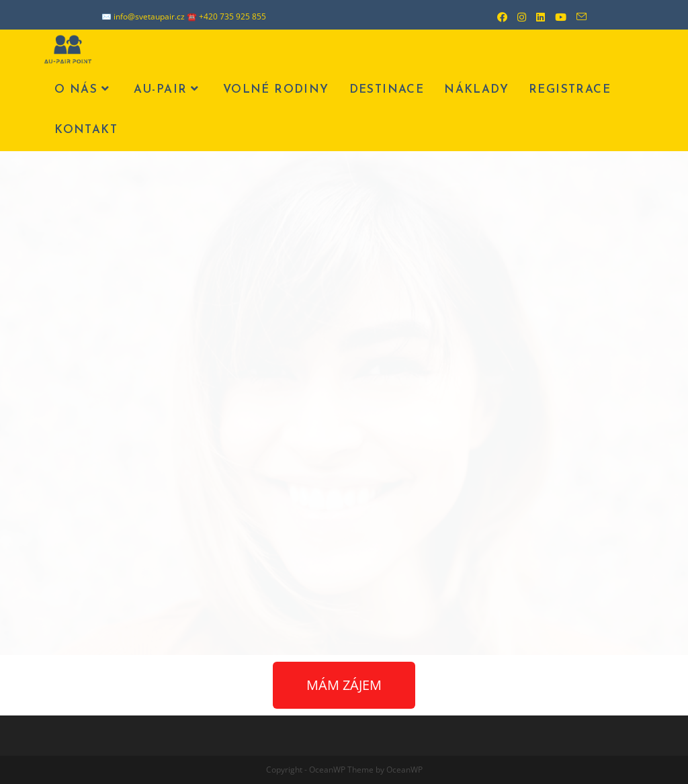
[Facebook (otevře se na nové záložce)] (497, 17)
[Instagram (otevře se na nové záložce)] (517, 17)
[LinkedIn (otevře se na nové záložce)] (535, 17)
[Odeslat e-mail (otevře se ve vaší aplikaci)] (576, 17)
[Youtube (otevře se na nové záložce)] (556, 17)
